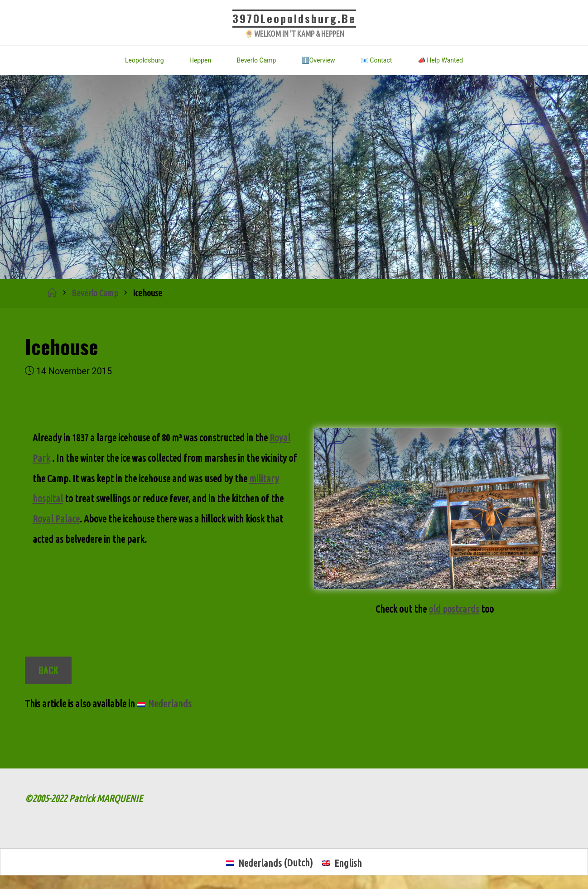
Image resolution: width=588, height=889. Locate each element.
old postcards (454, 609)
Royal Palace (56, 518)
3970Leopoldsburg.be (294, 18)
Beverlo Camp (95, 293)
